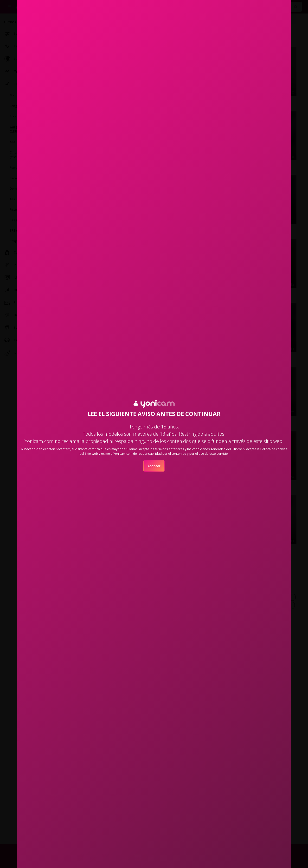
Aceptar (154, 466)
